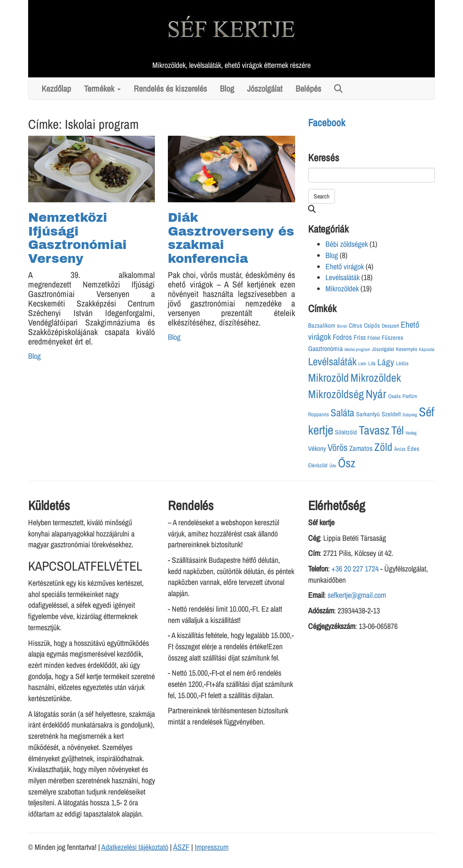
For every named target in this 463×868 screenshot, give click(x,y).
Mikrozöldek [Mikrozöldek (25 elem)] (376, 378)
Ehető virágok (345, 266)
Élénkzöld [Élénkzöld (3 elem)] (318, 465)
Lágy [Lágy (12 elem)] (386, 362)
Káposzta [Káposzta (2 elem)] (427, 349)
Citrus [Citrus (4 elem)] (355, 325)
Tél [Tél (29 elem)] (397, 430)
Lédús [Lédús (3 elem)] (402, 363)
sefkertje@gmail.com (357, 595)
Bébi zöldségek (347, 244)
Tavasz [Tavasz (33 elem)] (374, 430)
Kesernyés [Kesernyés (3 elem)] (407, 349)
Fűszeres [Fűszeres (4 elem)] (392, 337)
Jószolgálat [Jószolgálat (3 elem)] (383, 349)
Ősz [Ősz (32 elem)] (347, 463)
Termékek (102, 89)
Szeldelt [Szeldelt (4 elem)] (391, 414)
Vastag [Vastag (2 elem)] (411, 433)
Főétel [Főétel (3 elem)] (374, 338)
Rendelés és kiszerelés (170, 89)
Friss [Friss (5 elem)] (360, 337)
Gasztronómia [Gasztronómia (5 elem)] (325, 349)
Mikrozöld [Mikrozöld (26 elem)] (328, 378)
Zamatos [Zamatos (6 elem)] (361, 448)
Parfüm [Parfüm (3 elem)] (410, 396)
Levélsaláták (342, 277)
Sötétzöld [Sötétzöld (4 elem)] (346, 432)
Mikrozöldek (342, 289)
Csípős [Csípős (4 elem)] (372, 325)
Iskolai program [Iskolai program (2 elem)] (357, 349)
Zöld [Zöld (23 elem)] (383, 447)
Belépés (308, 89)
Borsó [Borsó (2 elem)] (342, 326)
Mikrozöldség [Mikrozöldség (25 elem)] (336, 394)
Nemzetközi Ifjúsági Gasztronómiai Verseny (77, 238)
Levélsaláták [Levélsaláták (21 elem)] (332, 361)
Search (322, 196)
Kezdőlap (56, 89)
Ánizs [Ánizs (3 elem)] (400, 449)
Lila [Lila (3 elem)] (372, 363)
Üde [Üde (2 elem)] (333, 466)
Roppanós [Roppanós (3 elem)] (318, 414)
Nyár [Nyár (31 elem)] (376, 394)
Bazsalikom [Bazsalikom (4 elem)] (322, 325)
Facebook (327, 123)
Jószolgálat (265, 89)
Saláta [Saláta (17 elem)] (342, 413)
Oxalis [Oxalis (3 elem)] (394, 396)
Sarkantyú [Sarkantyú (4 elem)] (368, 414)
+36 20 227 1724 (355, 569)
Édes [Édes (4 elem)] (413, 448)
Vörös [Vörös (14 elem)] (338, 447)
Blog (227, 89)
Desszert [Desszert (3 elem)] (390, 326)
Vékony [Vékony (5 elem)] (317, 448)
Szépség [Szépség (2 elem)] (410, 415)
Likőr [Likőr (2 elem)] (362, 364)
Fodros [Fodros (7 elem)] (342, 337)
